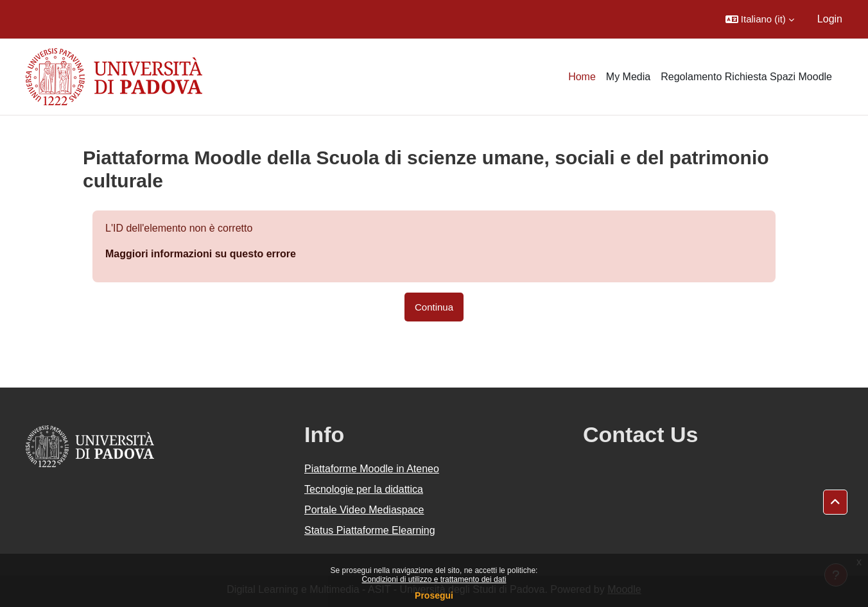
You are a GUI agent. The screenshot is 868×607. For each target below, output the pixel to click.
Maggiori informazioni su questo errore (201, 254)
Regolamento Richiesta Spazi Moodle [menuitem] (746, 77)
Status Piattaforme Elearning (370, 530)
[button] (760, 19)
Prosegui (434, 595)
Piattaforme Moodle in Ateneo (372, 469)
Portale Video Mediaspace (364, 510)
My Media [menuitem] (628, 77)
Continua (434, 307)
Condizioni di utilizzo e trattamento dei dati (434, 579)
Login (830, 19)
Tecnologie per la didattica (364, 489)
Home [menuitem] (582, 77)
